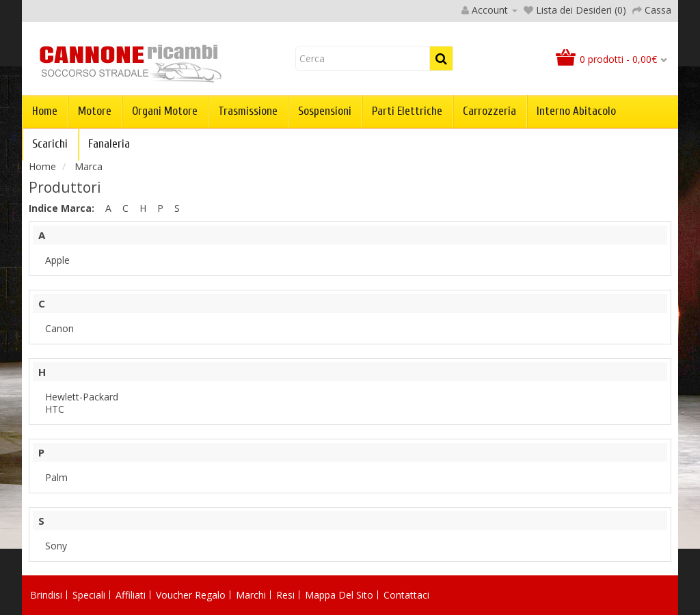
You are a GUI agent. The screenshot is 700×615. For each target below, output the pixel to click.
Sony (56, 546)
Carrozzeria (489, 111)
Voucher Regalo (191, 595)
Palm (56, 477)
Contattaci (406, 595)
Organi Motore (165, 111)
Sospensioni (325, 111)
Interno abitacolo (576, 111)
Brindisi (46, 595)
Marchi (251, 595)
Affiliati (131, 595)
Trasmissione (248, 111)
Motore (95, 111)
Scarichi (50, 144)
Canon (59, 328)
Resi (285, 595)
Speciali (89, 595)
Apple (57, 260)
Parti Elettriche (407, 111)
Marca (89, 166)
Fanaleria (109, 144)
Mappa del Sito (339, 595)
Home (45, 111)
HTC (55, 409)
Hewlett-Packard (82, 397)
